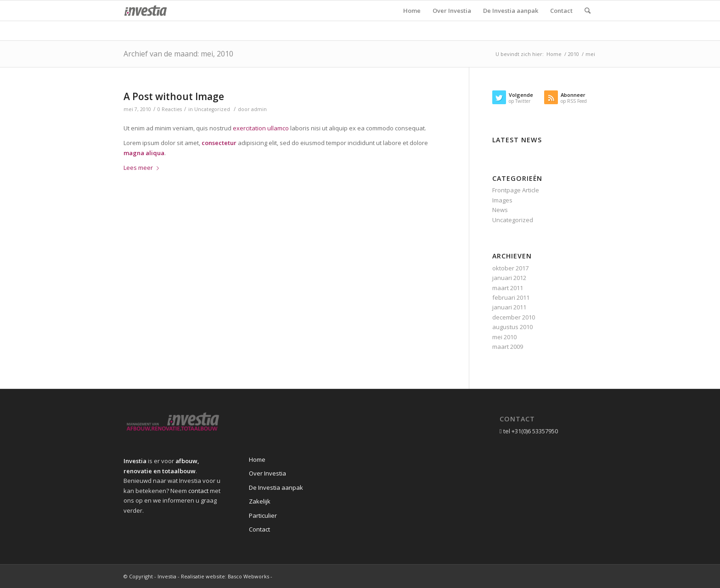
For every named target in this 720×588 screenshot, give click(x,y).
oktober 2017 (510, 268)
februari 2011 (511, 297)
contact (198, 491)
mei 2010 (504, 337)
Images (502, 200)
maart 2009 (508, 347)
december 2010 (514, 317)
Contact (259, 529)
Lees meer (143, 168)
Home (554, 54)
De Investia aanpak (276, 487)
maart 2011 (508, 288)
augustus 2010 (512, 327)
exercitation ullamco (261, 128)
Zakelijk (260, 501)
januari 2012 (509, 278)
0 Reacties (170, 109)
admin (259, 109)
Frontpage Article (516, 190)
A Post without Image (174, 96)
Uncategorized (212, 109)
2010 (574, 54)
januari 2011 (509, 307)
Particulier (263, 515)
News (500, 210)
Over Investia (267, 473)
